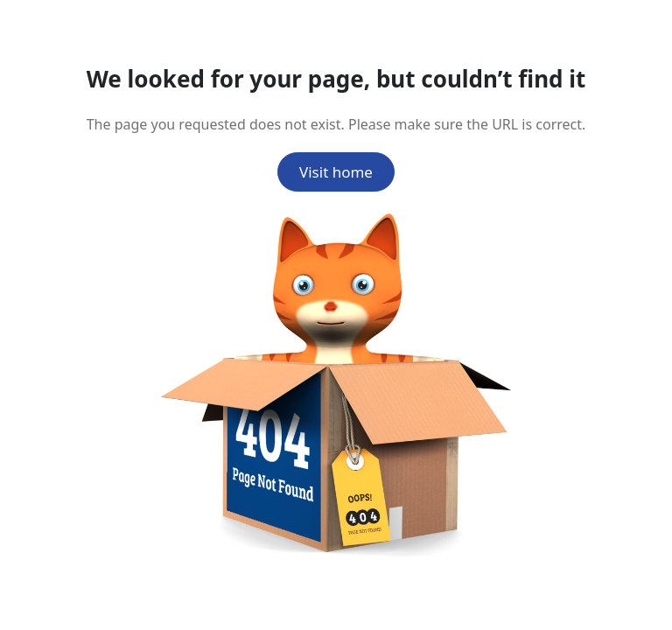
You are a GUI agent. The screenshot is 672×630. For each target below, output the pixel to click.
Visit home (336, 172)
